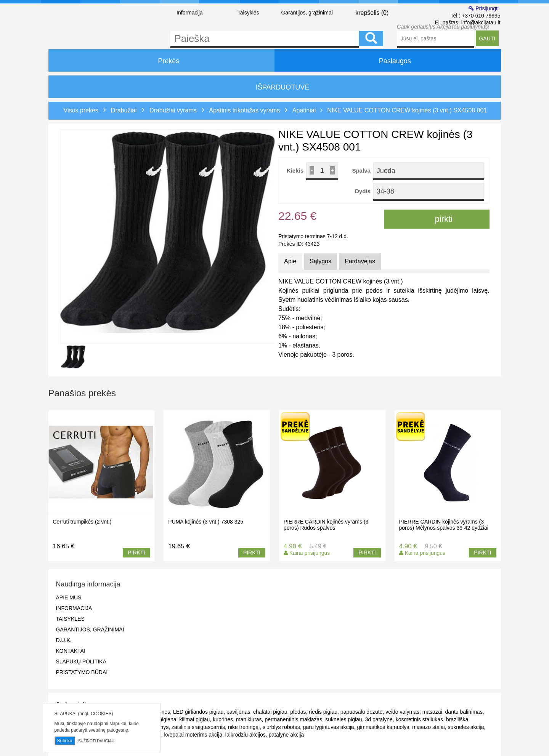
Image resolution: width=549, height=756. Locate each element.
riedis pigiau (323, 712)
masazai (432, 712)
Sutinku (65, 741)
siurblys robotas (281, 727)
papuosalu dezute (362, 712)
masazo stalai (429, 727)
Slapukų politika (81, 661)
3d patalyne (379, 719)
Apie (290, 261)
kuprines (223, 719)
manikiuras (249, 719)
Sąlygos (320, 261)
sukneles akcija (466, 727)
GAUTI (487, 38)
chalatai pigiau (270, 712)
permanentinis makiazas (293, 719)
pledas (298, 712)
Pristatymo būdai (82, 672)
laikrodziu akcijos (246, 735)
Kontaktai (71, 651)
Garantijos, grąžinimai (307, 13)
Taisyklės (248, 13)
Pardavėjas (360, 261)
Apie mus (69, 597)
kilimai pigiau (194, 719)
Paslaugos (388, 60)
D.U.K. (64, 640)
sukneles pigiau (344, 719)
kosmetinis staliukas (420, 719)
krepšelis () (366, 12)
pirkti (437, 219)
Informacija (189, 13)
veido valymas (402, 712)
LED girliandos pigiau (198, 712)
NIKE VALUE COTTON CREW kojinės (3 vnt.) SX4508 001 (407, 110)
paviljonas (238, 712)
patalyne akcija (286, 735)
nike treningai (244, 727)
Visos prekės (81, 110)
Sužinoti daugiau (96, 741)
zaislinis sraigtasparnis (198, 727)
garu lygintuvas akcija (329, 727)
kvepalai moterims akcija (193, 735)
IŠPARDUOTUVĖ (275, 87)
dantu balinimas (464, 712)
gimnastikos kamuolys (383, 727)
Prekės (161, 60)
